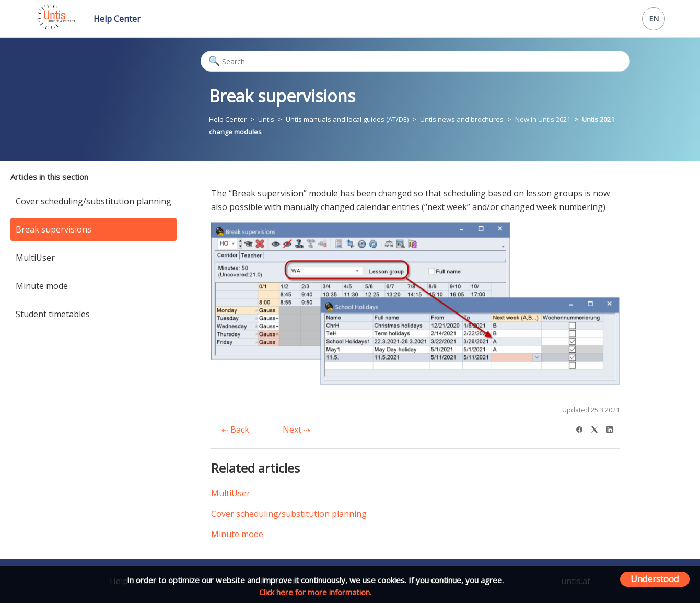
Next (296, 430)
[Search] (415, 61)
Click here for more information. (315, 592)
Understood (655, 579)
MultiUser (35, 258)
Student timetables (53, 314)
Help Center (117, 19)
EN (654, 19)
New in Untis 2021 (543, 119)
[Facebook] (583, 428)
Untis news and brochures (463, 119)
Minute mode (42, 286)
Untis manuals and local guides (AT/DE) (347, 119)
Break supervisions (54, 229)
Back (235, 430)
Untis (266, 119)
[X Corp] (598, 428)
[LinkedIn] (613, 428)
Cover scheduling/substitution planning (94, 201)
